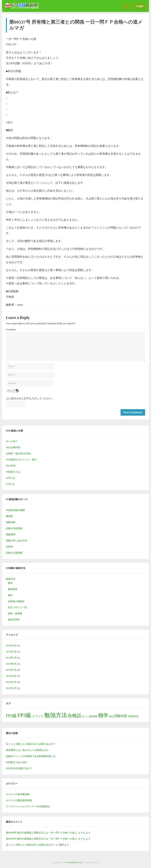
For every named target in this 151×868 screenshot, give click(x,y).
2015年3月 (11, 646)
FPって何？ (12, 441)
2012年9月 (11, 664)
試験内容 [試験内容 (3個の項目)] (121, 716)
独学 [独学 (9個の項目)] (103, 715)
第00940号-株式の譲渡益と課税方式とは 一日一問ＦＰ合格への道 (40, 833)
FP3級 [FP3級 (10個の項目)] (24, 715)
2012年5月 (11, 682)
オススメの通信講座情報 (19, 800)
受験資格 (11, 522)
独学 (10, 595)
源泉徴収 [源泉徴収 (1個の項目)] (93, 716)
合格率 (9, 547)
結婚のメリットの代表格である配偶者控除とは (31, 756)
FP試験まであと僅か (17, 762)
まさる (82, 833)
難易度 (9, 516)
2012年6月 (11, 676)
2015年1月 (11, 658)
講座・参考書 (15, 614)
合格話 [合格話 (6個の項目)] (74, 716)
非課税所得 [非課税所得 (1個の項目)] (133, 716)
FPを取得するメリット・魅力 (21, 460)
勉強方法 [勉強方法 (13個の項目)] (56, 715)
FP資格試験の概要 (15, 510)
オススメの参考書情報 (18, 794)
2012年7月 (11, 670)
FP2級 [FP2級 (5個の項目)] (11, 716)
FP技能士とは (13, 472)
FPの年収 (11, 466)
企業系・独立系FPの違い (19, 454)
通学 (10, 583)
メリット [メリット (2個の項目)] (38, 716)
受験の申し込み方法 (17, 541)
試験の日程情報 (14, 528)
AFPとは (10, 478)
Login (140, 6)
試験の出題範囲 (14, 553)
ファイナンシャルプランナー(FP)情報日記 (28, 806)
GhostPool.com (75, 862)
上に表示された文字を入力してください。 (30, 399)
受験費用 (11, 535)
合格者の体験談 (16, 601)
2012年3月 (11, 688)
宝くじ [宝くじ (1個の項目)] (85, 716)
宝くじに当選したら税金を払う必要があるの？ (31, 744)
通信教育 (13, 589)
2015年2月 (11, 652)
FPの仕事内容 (13, 447)
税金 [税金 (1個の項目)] (111, 716)
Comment (11, 330)
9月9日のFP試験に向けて (19, 768)
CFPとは (10, 484)
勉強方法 (11, 579)
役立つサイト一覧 (17, 607)
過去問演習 (14, 620)
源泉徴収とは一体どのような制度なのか (27, 750)
